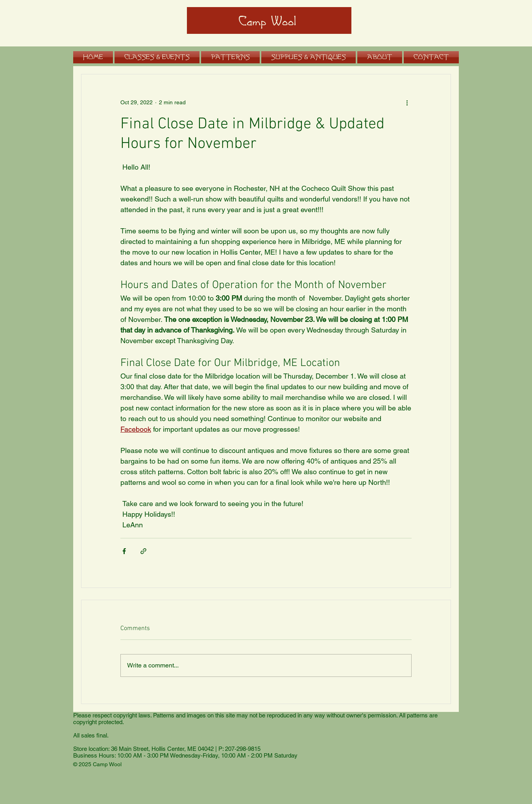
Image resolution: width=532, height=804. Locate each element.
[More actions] (407, 103)
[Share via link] (143, 551)
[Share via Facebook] (124, 551)
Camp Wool (267, 21)
